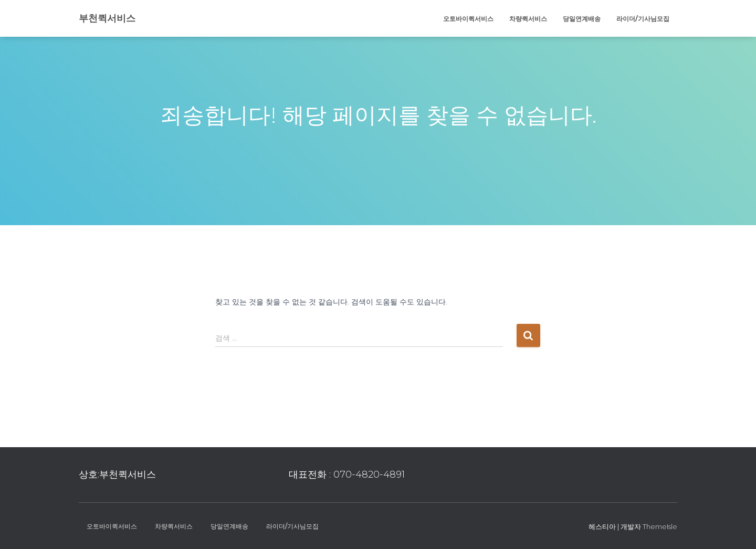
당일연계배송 (582, 19)
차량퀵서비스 (528, 19)
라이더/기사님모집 (643, 19)
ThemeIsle (660, 526)
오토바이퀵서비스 (468, 19)
